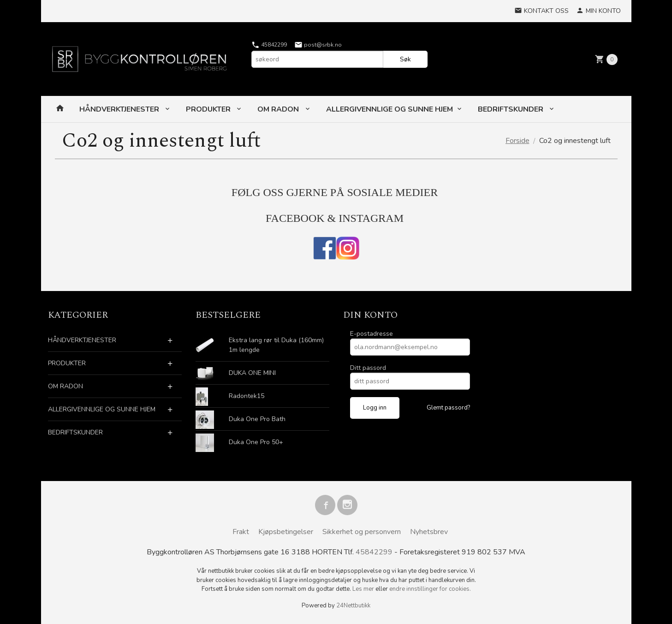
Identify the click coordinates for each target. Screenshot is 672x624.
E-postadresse (372, 334)
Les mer (364, 589)
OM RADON (279, 109)
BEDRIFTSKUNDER (511, 109)
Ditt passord (368, 368)
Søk (405, 59)
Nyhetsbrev (429, 532)
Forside (517, 141)
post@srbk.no (318, 45)
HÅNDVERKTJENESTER (120, 109)
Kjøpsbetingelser (286, 532)
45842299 (269, 45)
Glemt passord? (448, 408)
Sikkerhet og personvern (362, 532)
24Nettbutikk (353, 606)
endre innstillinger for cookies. (430, 589)
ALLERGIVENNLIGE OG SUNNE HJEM (390, 109)
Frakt (241, 532)
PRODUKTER (209, 109)
